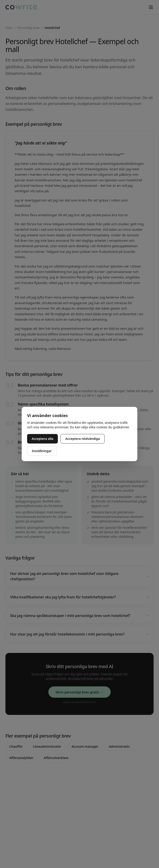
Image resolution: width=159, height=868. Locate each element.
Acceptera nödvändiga (83, 439)
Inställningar (42, 451)
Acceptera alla (42, 439)
